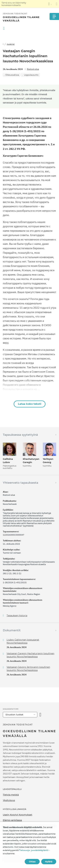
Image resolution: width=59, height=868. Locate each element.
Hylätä (49, 862)
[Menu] (54, 16)
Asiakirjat (11, 44)
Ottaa (32, 862)
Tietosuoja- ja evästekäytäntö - (34, 850)
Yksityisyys (9, 800)
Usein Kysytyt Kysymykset (18, 815)
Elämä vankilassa (12, 820)
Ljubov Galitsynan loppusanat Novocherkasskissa (23, 641)
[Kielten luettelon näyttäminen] (50, 4)
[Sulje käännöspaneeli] (57, 4)
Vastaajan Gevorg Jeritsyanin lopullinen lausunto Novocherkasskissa (28, 669)
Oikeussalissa (12, 75)
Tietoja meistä (11, 795)
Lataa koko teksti (30, 404)
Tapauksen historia (17, 616)
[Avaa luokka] (40, 715)
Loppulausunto (31, 75)
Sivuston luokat (14, 715)
